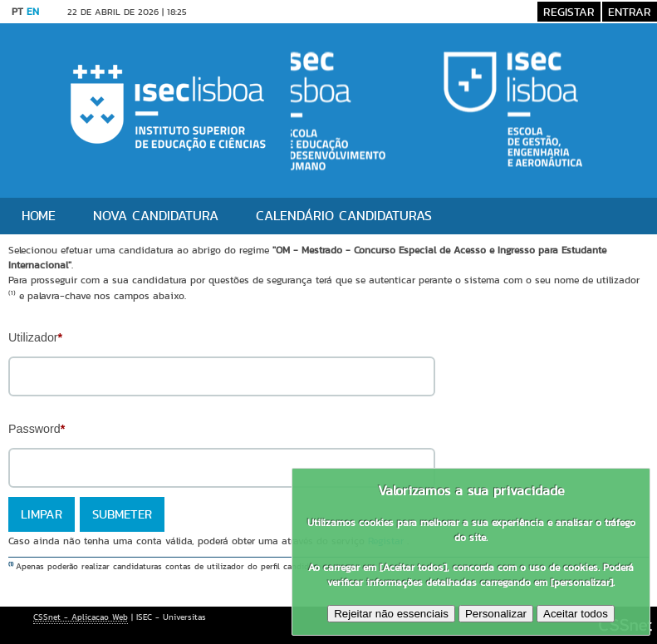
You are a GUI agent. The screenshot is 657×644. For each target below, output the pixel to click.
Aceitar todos (576, 614)
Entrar (630, 12)
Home (39, 216)
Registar (569, 12)
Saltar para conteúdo (344, 12)
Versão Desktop (243, 11)
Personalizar (496, 614)
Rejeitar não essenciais (391, 614)
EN (33, 11)
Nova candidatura (156, 216)
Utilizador (35, 337)
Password (37, 429)
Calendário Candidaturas (344, 216)
